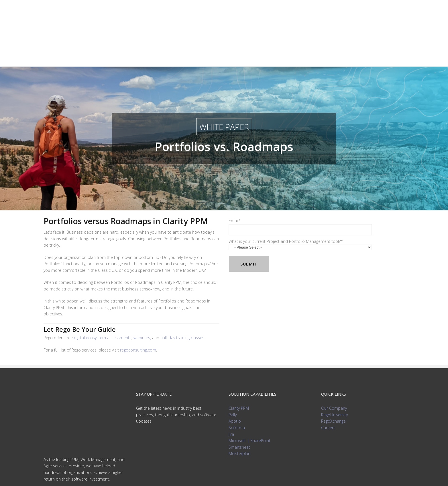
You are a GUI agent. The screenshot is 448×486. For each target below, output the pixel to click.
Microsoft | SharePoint (249, 394)
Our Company (334, 361)
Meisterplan (239, 406)
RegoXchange (333, 374)
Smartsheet (239, 400)
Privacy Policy (224, 475)
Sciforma (237, 381)
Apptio (235, 374)
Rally (233, 368)
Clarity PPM (239, 361)
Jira (231, 387)
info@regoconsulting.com (67, 414)
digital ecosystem (103, 291)
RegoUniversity (334, 368)
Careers (328, 381)
